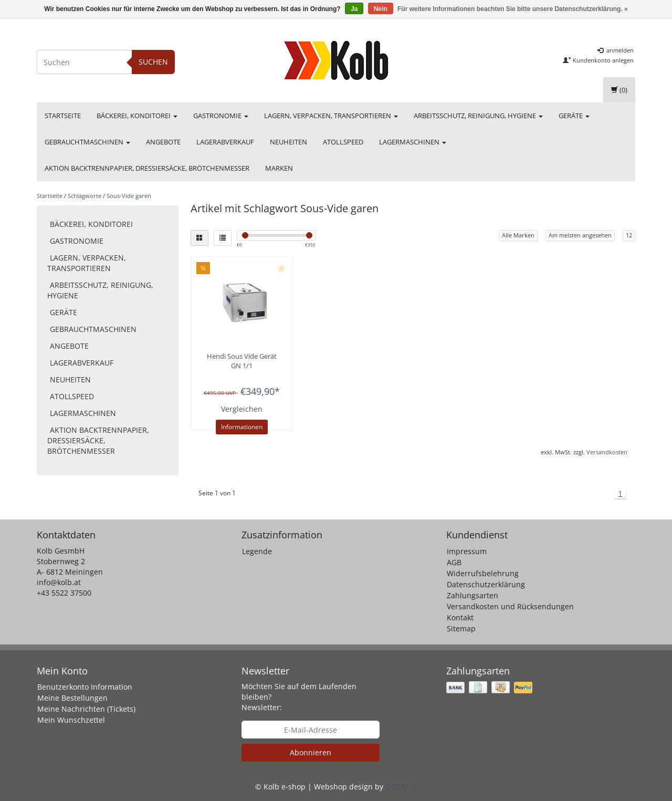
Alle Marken (518, 235)
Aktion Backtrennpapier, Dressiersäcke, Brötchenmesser (147, 168)
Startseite (63, 116)
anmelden (616, 50)
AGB (454, 562)
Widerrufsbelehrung (483, 573)
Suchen (153, 62)
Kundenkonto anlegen (598, 60)
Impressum (467, 551)
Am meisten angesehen (580, 235)
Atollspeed (343, 142)
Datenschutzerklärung (486, 584)
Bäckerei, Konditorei (137, 116)
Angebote (163, 142)
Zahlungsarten (472, 595)
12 (629, 235)
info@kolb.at (59, 582)
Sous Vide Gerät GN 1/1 (242, 361)
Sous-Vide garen (129, 196)
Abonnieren (311, 752)
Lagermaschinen (413, 142)
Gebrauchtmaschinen (87, 142)
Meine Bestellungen (72, 698)
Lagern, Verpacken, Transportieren (331, 116)
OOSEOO (401, 787)
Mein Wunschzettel (71, 720)
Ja (354, 9)
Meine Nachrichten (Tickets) (86, 709)
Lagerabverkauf (225, 142)
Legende (257, 551)
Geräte (574, 116)
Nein (381, 9)
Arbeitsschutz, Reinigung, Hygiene (478, 116)
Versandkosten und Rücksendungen (510, 606)
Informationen (242, 427)
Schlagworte (85, 196)
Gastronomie (221, 116)
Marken (279, 168)
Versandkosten (607, 452)
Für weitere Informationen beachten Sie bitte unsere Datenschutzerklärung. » (513, 9)
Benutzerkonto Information (85, 687)
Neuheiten (288, 142)
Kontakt (460, 617)
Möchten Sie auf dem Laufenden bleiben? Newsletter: (299, 697)
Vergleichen (242, 409)
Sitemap (461, 628)
